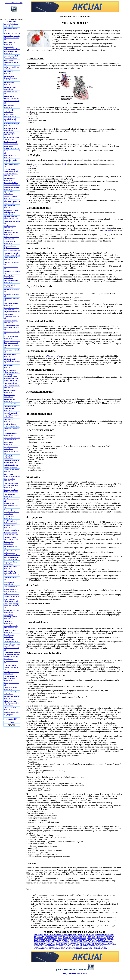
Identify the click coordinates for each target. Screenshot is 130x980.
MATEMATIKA (66, 940)
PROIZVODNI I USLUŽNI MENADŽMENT (104, 944)
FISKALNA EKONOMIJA (51, 938)
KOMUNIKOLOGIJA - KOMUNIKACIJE (57, 939)
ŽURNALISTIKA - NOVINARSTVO (97, 948)
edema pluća (107, 230)
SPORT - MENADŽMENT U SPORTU (74, 947)
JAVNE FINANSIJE (40, 939)
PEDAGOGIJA (73, 943)
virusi (64, 164)
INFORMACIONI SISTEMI (79, 938)
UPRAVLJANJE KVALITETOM (54, 948)
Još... (12, 722)
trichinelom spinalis (52, 356)
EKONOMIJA (81, 935)
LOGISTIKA (96, 939)
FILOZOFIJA (62, 937)
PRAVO (49, 944)
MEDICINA (12, 719)
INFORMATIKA (91, 938)
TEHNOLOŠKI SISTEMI (100, 947)
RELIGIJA (91, 946)
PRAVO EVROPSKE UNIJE (59, 944)
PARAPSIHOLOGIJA (62, 943)
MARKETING (57, 940)
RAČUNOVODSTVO (82, 946)
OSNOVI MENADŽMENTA (105, 942)
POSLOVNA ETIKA (40, 944)
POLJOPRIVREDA (95, 943)
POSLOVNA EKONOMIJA (108, 943)
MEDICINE (13, 21)
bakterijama (32, 166)
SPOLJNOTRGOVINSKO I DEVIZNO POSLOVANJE (49, 947)
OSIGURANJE (51, 943)
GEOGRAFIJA (67, 938)
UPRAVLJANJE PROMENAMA (71, 948)
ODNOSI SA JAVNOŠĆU (62, 942)
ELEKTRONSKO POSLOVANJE (104, 935)
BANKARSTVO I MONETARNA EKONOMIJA (57, 935)
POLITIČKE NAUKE (84, 943)
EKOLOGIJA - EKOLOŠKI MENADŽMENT (46, 937)
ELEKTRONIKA (90, 935)
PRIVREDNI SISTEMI (85, 944)
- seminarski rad (11, 25)
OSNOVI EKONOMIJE (40, 943)
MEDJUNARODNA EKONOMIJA (86, 940)
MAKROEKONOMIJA (46, 940)
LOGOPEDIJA (104, 939)
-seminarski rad (12, 33)
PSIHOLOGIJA (50, 946)
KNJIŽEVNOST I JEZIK (85, 939)
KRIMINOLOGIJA (73, 939)
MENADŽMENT (101, 940)
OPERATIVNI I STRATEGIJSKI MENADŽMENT (84, 942)
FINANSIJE (70, 937)
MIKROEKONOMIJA (40, 942)
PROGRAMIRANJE (40, 946)
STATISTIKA (89, 947)
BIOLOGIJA (73, 935)
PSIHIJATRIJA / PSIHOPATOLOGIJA (65, 946)
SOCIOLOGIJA (99, 946)
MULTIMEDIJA (51, 942)
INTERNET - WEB (101, 938)
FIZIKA (60, 938)
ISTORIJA (110, 938)
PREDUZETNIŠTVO (73, 944)
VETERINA (84, 948)
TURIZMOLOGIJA (39, 948)
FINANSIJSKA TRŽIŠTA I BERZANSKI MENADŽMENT (90, 937)
